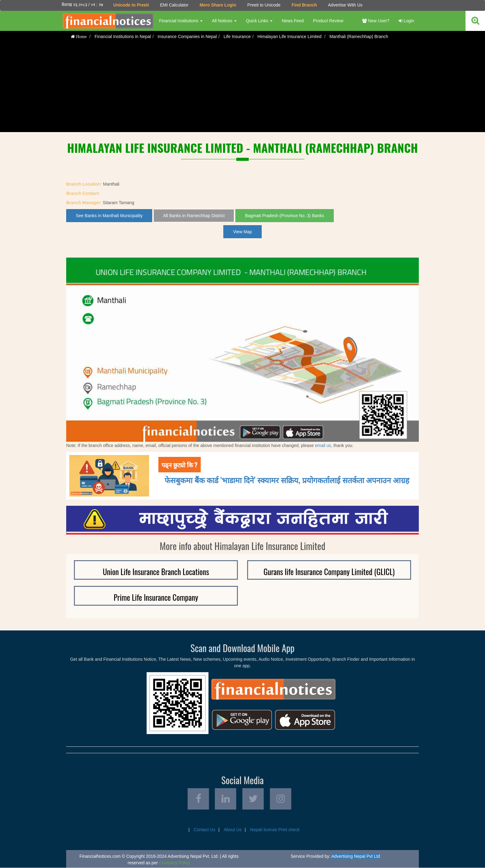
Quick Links (259, 21)
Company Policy (175, 863)
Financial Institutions (181, 21)
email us (323, 445)
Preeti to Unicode (264, 5)
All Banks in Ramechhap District (194, 216)
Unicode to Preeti (131, 5)
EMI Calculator (174, 5)
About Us (233, 830)
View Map (242, 232)
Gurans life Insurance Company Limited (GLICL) (329, 572)
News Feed (293, 21)
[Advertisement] (242, 89)
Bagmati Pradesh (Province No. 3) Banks (284, 216)
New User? (376, 21)
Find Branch (304, 5)
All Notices (224, 21)
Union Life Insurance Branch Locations (156, 572)
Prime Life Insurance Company (156, 597)
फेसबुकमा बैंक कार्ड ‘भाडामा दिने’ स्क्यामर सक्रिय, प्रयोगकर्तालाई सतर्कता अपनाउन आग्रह (287, 479)
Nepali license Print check (275, 830)
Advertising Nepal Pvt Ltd (356, 857)
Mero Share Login (218, 5)
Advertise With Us (345, 5)
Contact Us (205, 830)
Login (406, 21)
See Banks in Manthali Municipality (109, 216)
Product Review (328, 21)
